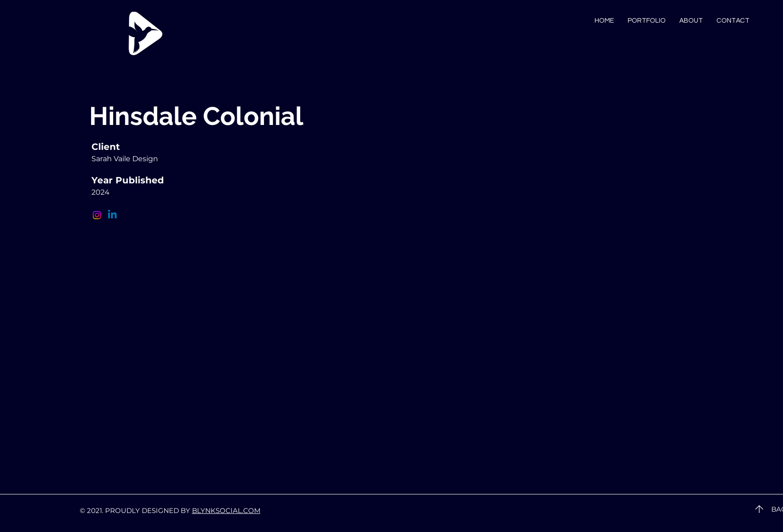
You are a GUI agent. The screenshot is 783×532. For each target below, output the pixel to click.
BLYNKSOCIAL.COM (226, 510)
